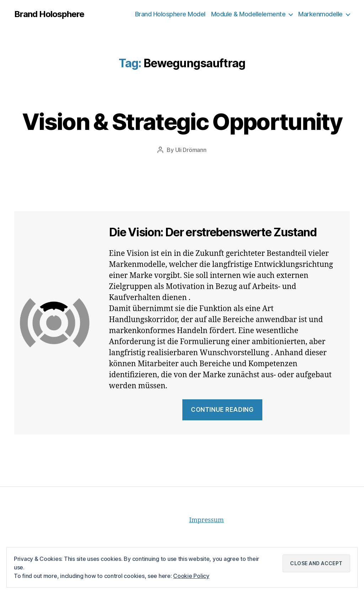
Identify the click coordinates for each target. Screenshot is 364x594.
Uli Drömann (191, 150)
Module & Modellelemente (248, 14)
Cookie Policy (191, 576)
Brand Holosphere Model (170, 14)
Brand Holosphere (49, 14)
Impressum (206, 520)
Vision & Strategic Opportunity (182, 122)
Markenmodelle (320, 14)
